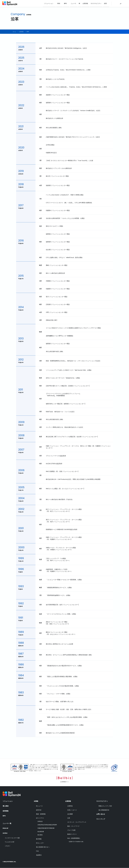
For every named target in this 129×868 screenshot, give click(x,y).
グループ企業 (71, 830)
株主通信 (40, 835)
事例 (60, 4)
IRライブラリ (40, 818)
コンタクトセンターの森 (12, 838)
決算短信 (40, 821)
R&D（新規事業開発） (74, 838)
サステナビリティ (96, 4)
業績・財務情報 (41, 814)
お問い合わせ (101, 814)
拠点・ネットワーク (73, 826)
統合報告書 (41, 832)
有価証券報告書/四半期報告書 (46, 828)
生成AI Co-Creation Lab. (76, 842)
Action (5, 833)
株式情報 (39, 839)
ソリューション (50, 4)
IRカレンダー (40, 843)
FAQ (37, 851)
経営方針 (39, 810)
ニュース (74, 4)
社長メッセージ (72, 810)
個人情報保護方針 (104, 810)
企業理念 (70, 806)
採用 (105, 4)
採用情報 (6, 811)
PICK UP (6, 828)
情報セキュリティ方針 (105, 806)
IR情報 (36, 801)
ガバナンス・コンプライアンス (77, 822)
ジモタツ (8, 846)
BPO (66, 4)
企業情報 (86, 4)
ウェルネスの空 (10, 842)
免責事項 (39, 855)
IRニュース (39, 806)
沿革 (69, 818)
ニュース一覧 (7, 823)
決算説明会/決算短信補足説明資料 (47, 825)
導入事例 (6, 806)
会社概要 (70, 814)
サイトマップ (101, 819)
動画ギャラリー (72, 834)
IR (80, 4)
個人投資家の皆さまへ (43, 847)
